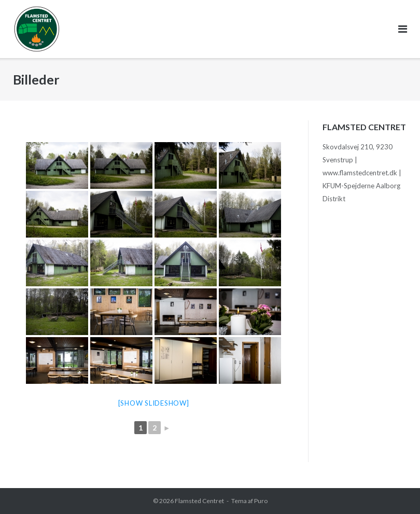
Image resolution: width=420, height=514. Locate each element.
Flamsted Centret (199, 501)
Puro (261, 501)
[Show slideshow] (154, 403)
